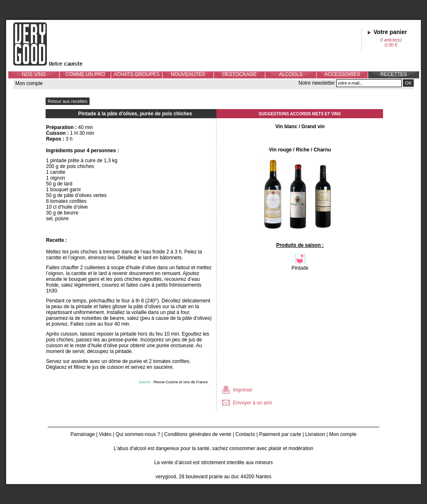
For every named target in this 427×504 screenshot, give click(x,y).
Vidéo (105, 434)
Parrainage (83, 434)
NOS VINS (34, 74)
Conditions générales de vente (198, 434)
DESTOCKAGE (239, 74)
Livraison (315, 434)
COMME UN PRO (85, 74)
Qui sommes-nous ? (138, 434)
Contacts (245, 434)
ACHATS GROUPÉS (137, 74)
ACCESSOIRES (342, 74)
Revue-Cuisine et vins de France (181, 382)
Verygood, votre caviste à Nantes (54, 44)
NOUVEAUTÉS (188, 74)
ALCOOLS (291, 74)
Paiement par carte (280, 434)
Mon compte (29, 83)
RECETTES (393, 74)
